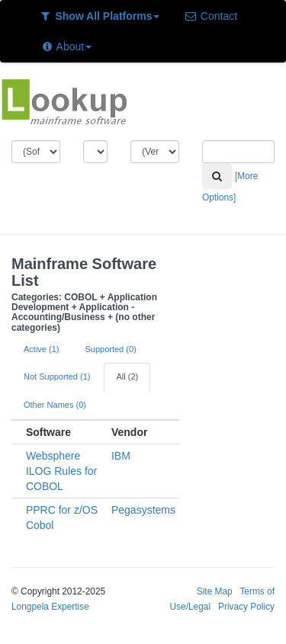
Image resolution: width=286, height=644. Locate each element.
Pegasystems (143, 510)
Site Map (215, 591)
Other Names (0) (55, 405)
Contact (210, 16)
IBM (121, 456)
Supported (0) (110, 349)
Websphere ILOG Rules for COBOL (61, 471)
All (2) (127, 376)
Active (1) (41, 349)
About (66, 46)
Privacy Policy (246, 607)
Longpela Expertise (50, 607)
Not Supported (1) (57, 376)
